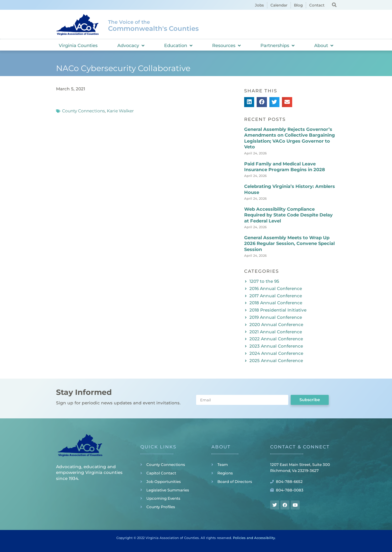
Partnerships (277, 46)
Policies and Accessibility (254, 538)
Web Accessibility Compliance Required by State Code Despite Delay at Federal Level (288, 215)
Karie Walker (120, 111)
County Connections (83, 111)
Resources (226, 46)
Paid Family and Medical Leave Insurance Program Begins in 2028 (285, 167)
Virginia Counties (78, 46)
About (324, 46)
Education (178, 46)
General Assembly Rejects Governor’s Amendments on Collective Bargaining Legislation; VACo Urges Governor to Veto (290, 138)
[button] (334, 5)
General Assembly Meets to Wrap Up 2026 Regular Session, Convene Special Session (289, 244)
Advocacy (131, 46)
